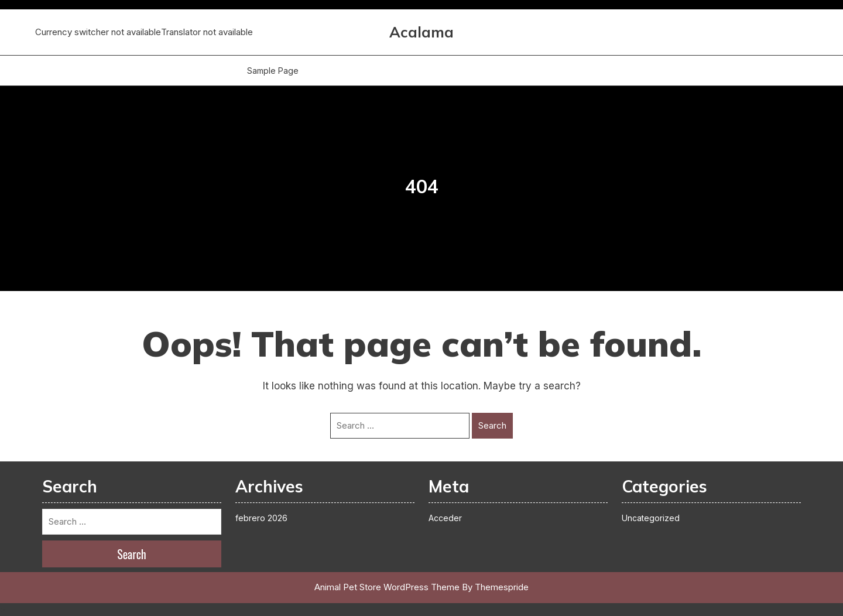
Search (492, 425)
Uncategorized (651, 518)
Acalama (421, 32)
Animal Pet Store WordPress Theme (387, 587)
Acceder (445, 518)
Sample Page (273, 71)
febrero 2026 (261, 518)
